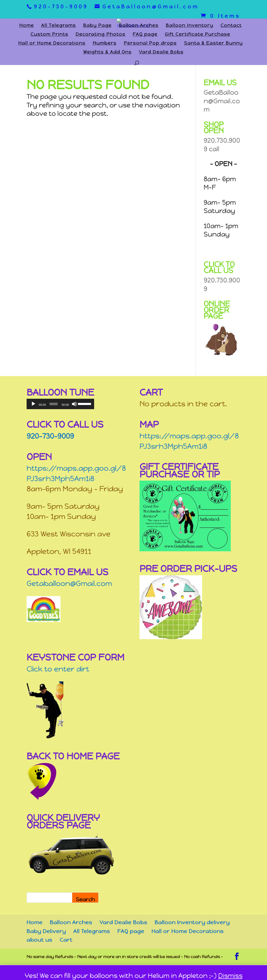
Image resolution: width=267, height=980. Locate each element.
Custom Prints (49, 35)
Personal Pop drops (150, 44)
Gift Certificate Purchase (198, 35)
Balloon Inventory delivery (192, 922)
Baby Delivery (46, 931)
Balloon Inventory (190, 26)
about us (40, 940)
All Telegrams (59, 26)
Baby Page (97, 26)
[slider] (53, 404)
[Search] (85, 898)
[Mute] (74, 404)
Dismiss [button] (230, 976)
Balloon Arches (139, 26)
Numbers (105, 44)
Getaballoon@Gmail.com (69, 583)
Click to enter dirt (58, 669)
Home (27, 26)
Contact (231, 26)
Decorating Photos (101, 35)
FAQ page (145, 35)
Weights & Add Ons (107, 52)
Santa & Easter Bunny (213, 44)
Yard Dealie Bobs (161, 52)
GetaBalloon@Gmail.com (222, 101)
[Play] (33, 404)
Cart (66, 940)
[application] (60, 404)
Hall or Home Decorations (52, 44)
